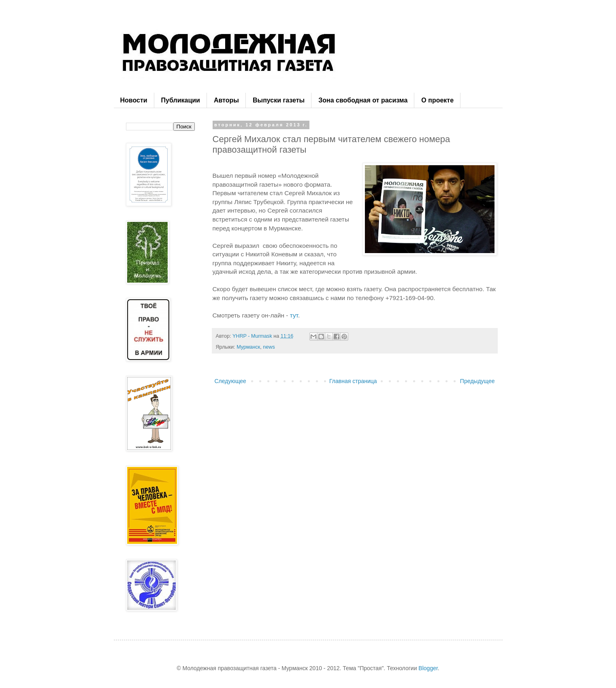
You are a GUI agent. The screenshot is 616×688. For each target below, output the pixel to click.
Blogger (428, 668)
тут (294, 315)
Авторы (226, 100)
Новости (134, 100)
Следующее (230, 381)
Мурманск (248, 347)
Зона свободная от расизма (363, 100)
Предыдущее (477, 381)
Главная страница (353, 381)
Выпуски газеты (279, 100)
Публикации (181, 100)
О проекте (437, 100)
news (269, 347)
